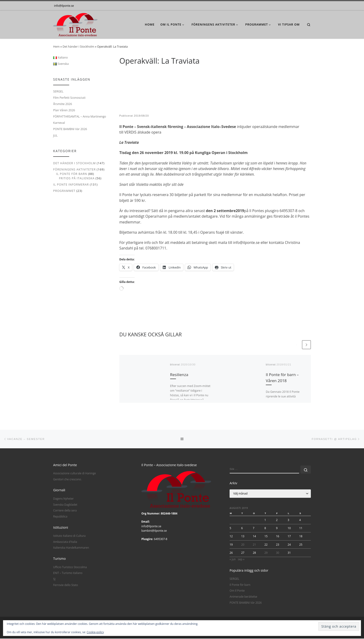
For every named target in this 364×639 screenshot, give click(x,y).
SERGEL (58, 91)
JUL (55, 136)
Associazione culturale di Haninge (75, 474)
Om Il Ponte (237, 591)
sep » (241, 560)
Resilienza (179, 375)
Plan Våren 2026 (64, 110)
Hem (56, 47)
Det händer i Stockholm (78, 47)
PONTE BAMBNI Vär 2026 (70, 129)
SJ (54, 579)
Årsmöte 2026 (63, 104)
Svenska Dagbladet (65, 505)
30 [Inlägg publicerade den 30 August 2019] (278, 553)
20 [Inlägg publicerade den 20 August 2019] (243, 545)
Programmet (64, 191)
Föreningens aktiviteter (74, 169)
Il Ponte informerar (71, 185)
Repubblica (60, 517)
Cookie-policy (95, 632)
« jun (233, 560)
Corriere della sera (65, 511)
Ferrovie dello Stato (66, 585)
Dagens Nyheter (63, 499)
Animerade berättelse (243, 597)
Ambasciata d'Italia (65, 542)
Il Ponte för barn (71, 174)
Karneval (59, 123)
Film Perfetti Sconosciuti (69, 98)
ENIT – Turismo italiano (68, 573)
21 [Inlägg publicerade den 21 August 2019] (254, 545)
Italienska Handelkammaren (71, 548)
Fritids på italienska (77, 178)
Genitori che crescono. (67, 480)
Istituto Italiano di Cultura (69, 536)
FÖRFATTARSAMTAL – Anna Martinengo (80, 116)
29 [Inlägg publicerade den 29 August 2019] (266, 553)
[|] (75, 24)
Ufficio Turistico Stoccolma (70, 567)
